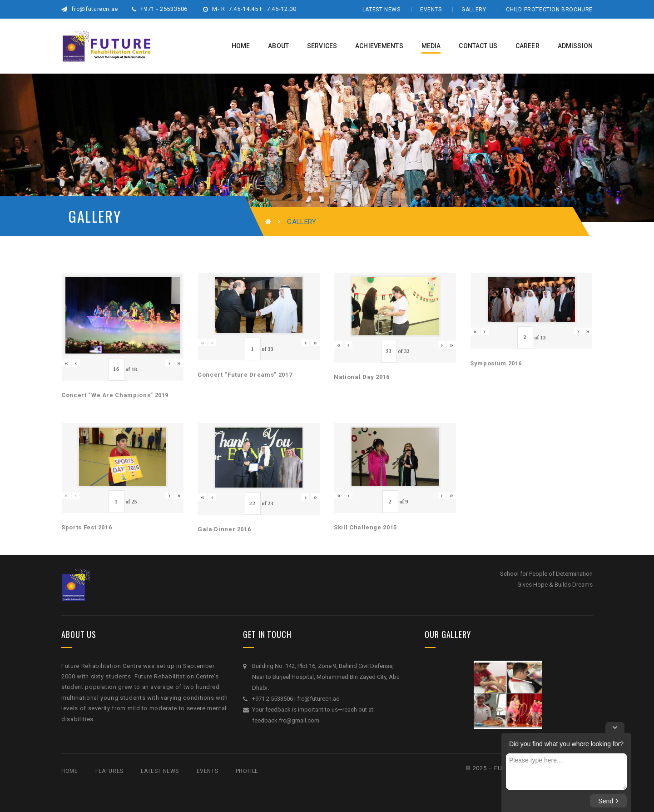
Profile (247, 771)
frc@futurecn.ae (90, 9)
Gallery (474, 10)
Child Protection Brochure (549, 10)
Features (109, 771)
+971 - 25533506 (160, 9)
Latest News (381, 10)
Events (431, 10)
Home (69, 771)
